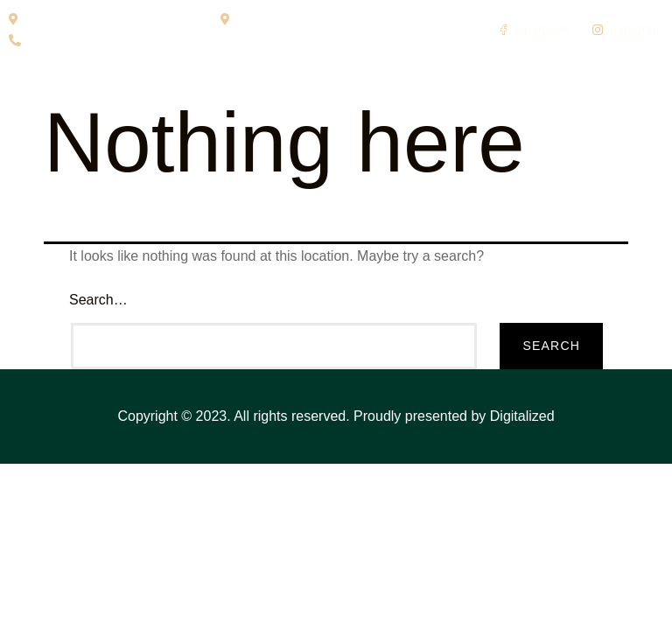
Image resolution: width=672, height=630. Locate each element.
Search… (98, 300)
